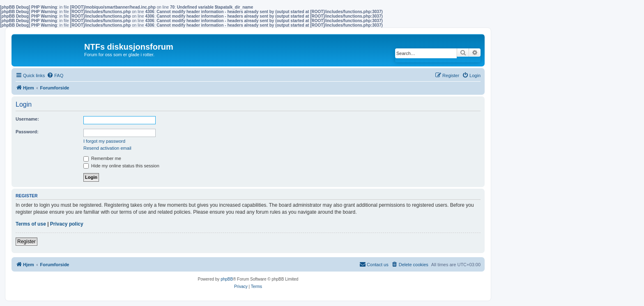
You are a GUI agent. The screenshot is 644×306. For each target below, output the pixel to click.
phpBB (227, 279)
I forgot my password (104, 141)
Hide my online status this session (121, 166)
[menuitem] (55, 75)
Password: (27, 132)
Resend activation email (107, 148)
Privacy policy (67, 224)
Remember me (102, 158)
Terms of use (31, 224)
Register (26, 242)
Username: (27, 119)
